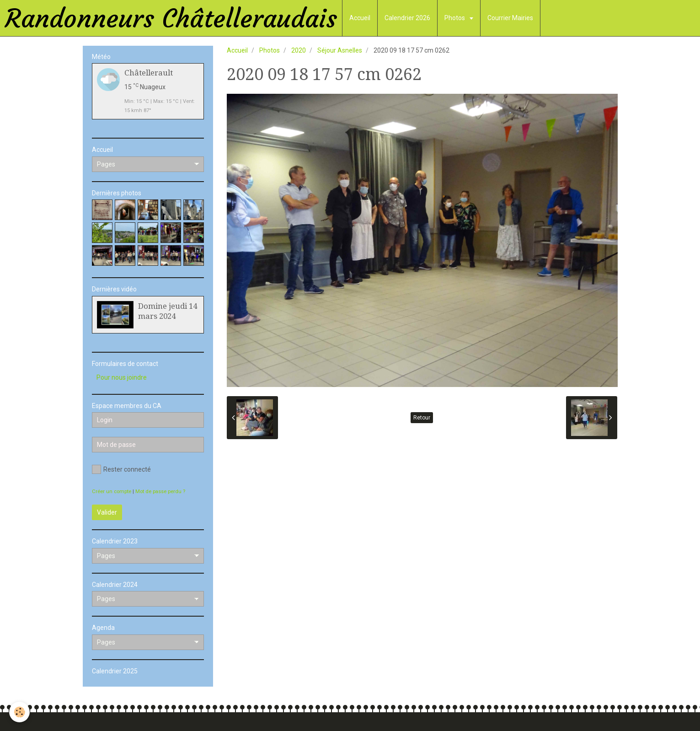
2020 (299, 50)
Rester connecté (121, 469)
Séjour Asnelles (340, 50)
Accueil (360, 18)
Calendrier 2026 (407, 18)
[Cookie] (19, 712)
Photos (455, 18)
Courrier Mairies (510, 18)
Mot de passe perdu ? (160, 492)
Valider (107, 512)
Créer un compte (112, 492)
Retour (422, 418)
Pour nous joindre (122, 377)
